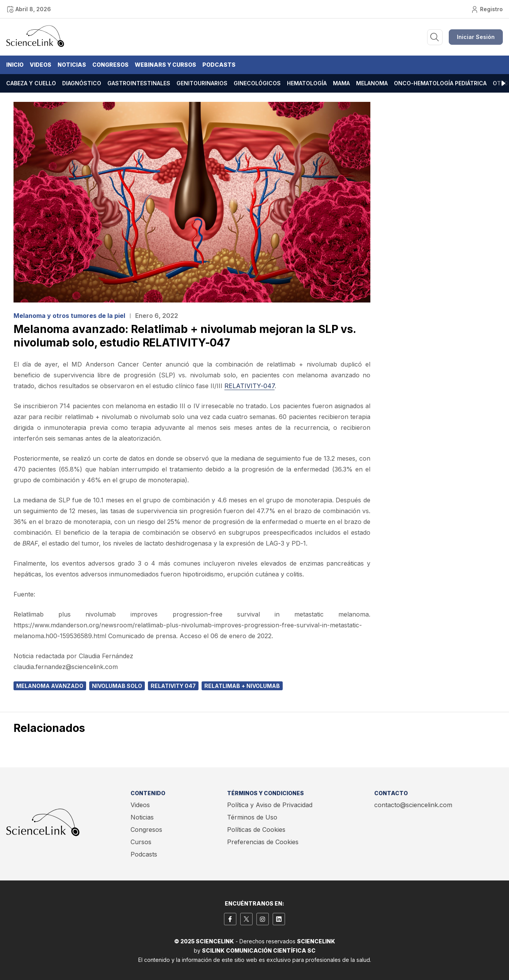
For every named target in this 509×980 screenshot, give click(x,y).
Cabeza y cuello (31, 83)
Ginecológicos (257, 83)
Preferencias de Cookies (263, 842)
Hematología (307, 83)
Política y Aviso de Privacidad (270, 805)
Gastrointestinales (139, 83)
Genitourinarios (202, 83)
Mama (341, 83)
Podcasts (219, 65)
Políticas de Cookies (256, 830)
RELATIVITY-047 (249, 386)
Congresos (110, 65)
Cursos (141, 842)
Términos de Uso (252, 817)
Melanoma (372, 83)
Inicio (15, 65)
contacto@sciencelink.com (413, 805)
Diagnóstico (82, 83)
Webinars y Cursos (165, 65)
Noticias (72, 65)
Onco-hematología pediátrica (440, 83)
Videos (41, 65)
